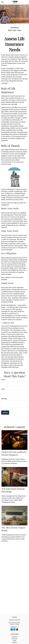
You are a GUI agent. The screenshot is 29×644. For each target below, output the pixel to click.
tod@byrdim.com (14, 627)
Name (3, 380)
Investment (14, 639)
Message (4, 399)
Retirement (15, 637)
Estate (14, 640)
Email (3, 389)
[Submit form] (5, 413)
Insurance (14, 642)
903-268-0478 (16, 620)
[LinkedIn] (14, 629)
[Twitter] (17, 629)
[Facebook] (12, 629)
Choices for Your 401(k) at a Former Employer (14, 453)
